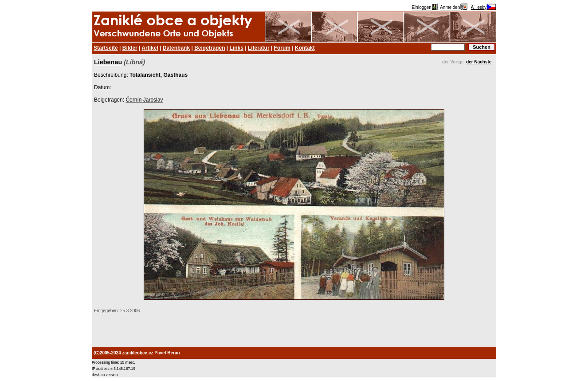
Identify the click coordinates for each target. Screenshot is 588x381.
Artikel (150, 48)
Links (237, 48)
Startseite (106, 48)
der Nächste (479, 62)
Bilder (130, 48)
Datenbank (176, 48)
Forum (282, 48)
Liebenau (108, 62)
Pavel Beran (167, 353)
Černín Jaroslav (144, 100)
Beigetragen (210, 48)
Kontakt (305, 48)
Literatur (259, 48)
